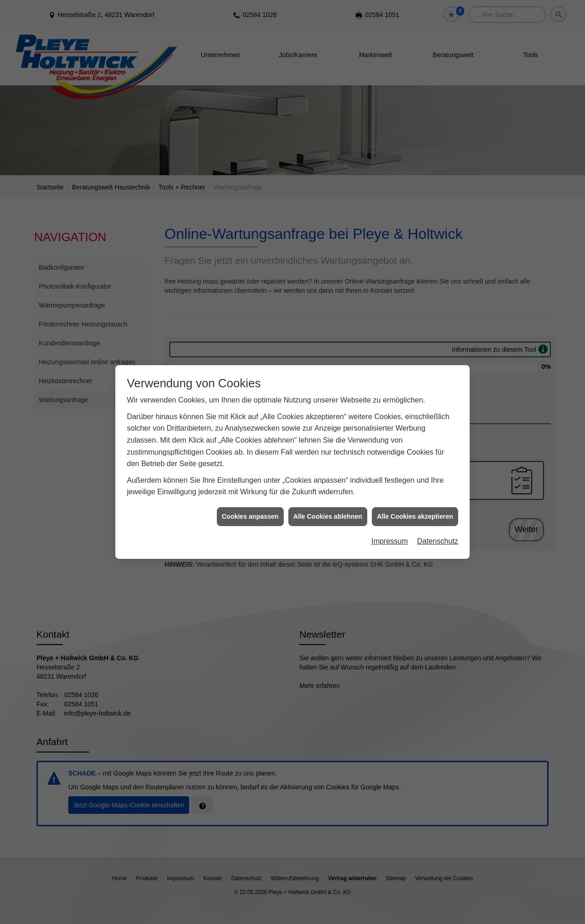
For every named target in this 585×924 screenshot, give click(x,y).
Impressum (390, 525)
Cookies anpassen (250, 500)
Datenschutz (438, 525)
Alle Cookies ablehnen (328, 500)
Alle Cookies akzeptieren (415, 500)
